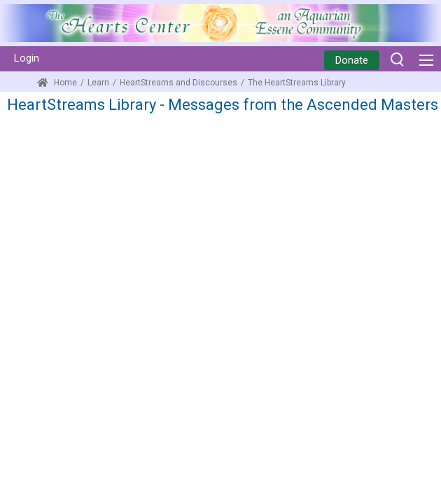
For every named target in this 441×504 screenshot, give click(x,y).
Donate (352, 60)
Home (57, 83)
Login (27, 58)
